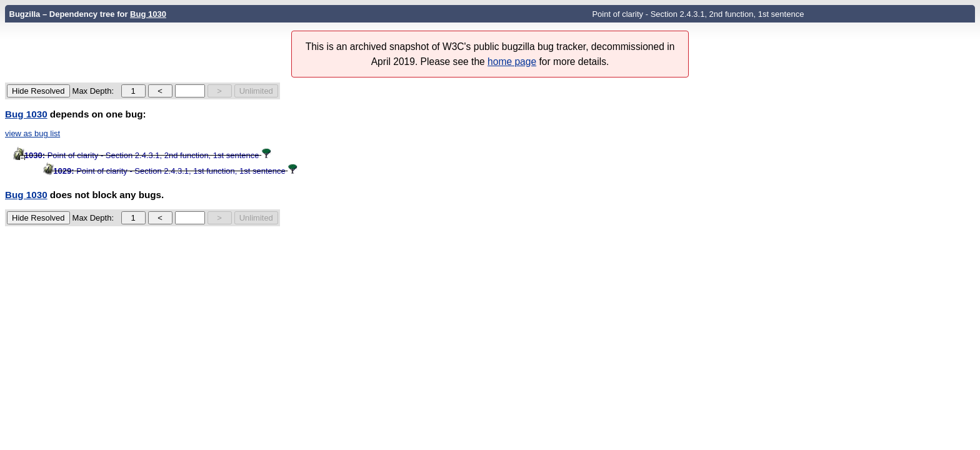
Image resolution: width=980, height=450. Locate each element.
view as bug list (32, 133)
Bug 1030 (148, 14)
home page (512, 62)
